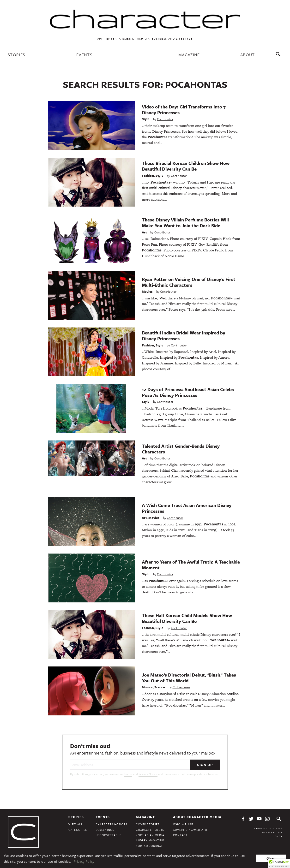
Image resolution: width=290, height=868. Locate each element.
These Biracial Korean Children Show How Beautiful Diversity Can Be (186, 166)
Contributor (165, 119)
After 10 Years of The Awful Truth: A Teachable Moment (191, 565)
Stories (16, 55)
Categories (78, 830)
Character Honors (112, 824)
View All (76, 824)
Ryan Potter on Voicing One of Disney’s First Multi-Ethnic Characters (189, 282)
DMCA (279, 836)
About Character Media (197, 817)
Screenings (105, 830)
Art (144, 232)
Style (146, 119)
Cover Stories (148, 824)
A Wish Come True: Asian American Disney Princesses (187, 508)
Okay (271, 858)
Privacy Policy (272, 832)
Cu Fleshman (181, 687)
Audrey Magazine (150, 840)
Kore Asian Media (150, 835)
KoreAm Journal (149, 846)
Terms (128, 774)
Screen (160, 687)
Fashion (148, 176)
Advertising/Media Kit (191, 830)
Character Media (150, 830)
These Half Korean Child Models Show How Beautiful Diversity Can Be (187, 618)
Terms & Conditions (268, 828)
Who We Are (183, 824)
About (248, 55)
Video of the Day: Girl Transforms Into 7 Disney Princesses (184, 110)
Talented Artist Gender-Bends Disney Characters (181, 449)
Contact (180, 835)
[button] (279, 863)
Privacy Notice (148, 774)
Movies (147, 291)
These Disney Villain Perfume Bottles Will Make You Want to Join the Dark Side (185, 223)
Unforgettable (109, 835)
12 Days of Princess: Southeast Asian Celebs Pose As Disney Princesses (188, 392)
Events (84, 55)
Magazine (189, 55)
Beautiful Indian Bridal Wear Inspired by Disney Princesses (184, 336)
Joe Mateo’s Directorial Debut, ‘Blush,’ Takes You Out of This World (189, 678)
